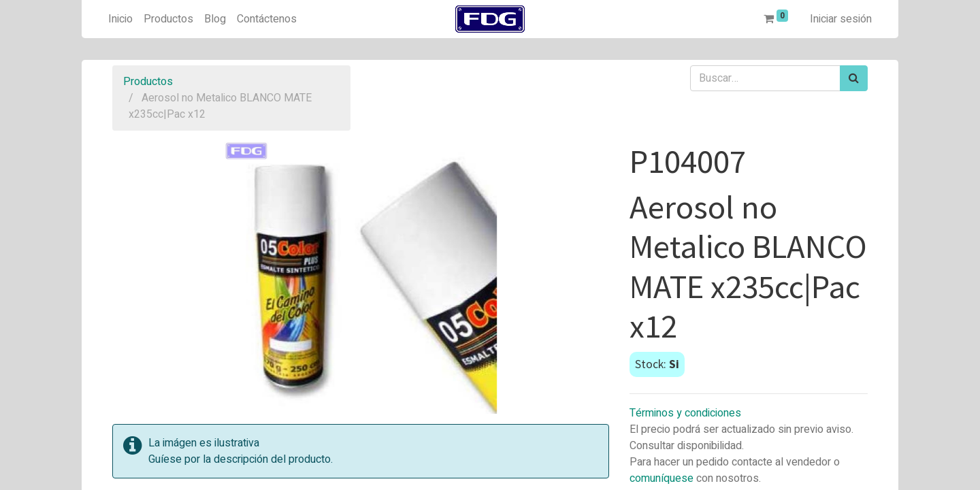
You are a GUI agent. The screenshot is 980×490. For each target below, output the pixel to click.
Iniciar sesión (841, 19)
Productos (148, 82)
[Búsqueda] (854, 78)
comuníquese (661, 478)
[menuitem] (120, 19)
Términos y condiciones (685, 413)
